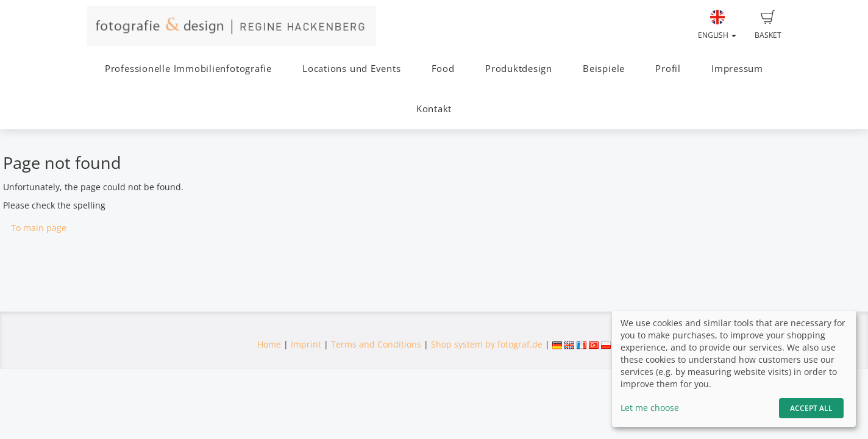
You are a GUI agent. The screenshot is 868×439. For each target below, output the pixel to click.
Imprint (306, 344)
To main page (39, 228)
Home (269, 344)
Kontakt (434, 109)
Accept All (811, 408)
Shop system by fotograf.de (487, 344)
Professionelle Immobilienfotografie (188, 69)
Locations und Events (351, 69)
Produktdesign (519, 69)
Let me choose (650, 408)
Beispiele (604, 69)
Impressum (737, 69)
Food (443, 69)
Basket (768, 25)
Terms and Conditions (376, 344)
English (717, 25)
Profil (668, 69)
